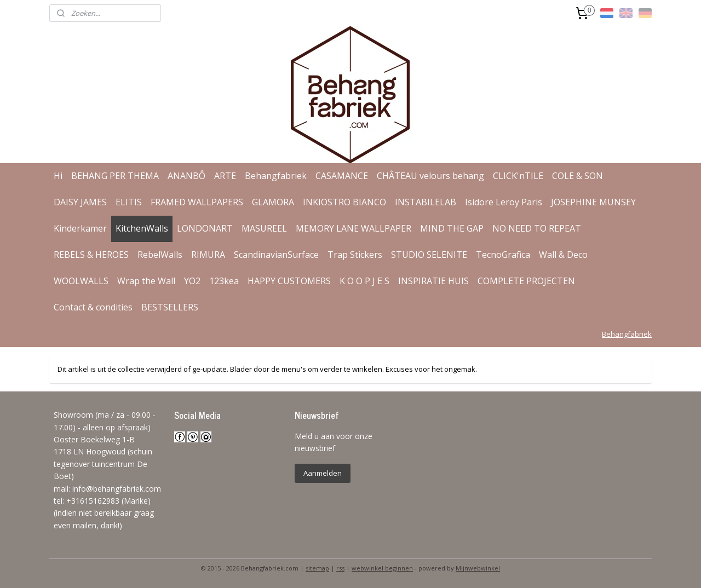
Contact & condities (93, 307)
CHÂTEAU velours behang (430, 176)
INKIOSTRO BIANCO (344, 202)
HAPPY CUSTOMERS (289, 281)
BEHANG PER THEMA (115, 176)
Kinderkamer (80, 228)
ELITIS (129, 202)
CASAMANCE (342, 176)
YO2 (192, 281)
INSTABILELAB (426, 202)
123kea (224, 281)
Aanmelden (323, 473)
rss (340, 568)
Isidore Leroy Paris (504, 202)
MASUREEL (264, 228)
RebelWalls (160, 255)
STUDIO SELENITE (429, 255)
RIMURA (208, 255)
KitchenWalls (142, 228)
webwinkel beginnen (382, 568)
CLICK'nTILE (518, 176)
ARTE (225, 176)
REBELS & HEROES (91, 255)
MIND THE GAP (452, 228)
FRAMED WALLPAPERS (197, 202)
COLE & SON (578, 176)
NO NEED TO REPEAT (537, 228)
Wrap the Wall (146, 281)
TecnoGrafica (503, 255)
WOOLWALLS (81, 281)
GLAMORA (273, 202)
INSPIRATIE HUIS (433, 281)
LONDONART (205, 228)
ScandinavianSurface (276, 255)
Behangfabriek (276, 176)
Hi (58, 176)
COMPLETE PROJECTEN (526, 281)
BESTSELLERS (170, 307)
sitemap (317, 568)
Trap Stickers (355, 255)
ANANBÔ (186, 176)
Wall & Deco (563, 255)
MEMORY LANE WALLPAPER (354, 228)
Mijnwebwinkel (478, 568)
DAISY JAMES (80, 202)
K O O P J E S (364, 281)
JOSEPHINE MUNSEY (593, 202)
